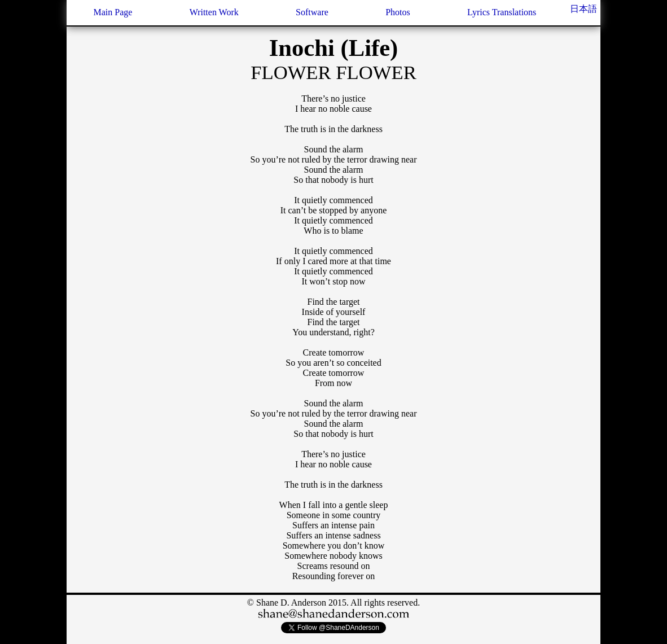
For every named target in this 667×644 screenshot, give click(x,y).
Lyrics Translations (502, 12)
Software (312, 12)
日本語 (583, 9)
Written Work (214, 12)
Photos (398, 12)
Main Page (113, 12)
